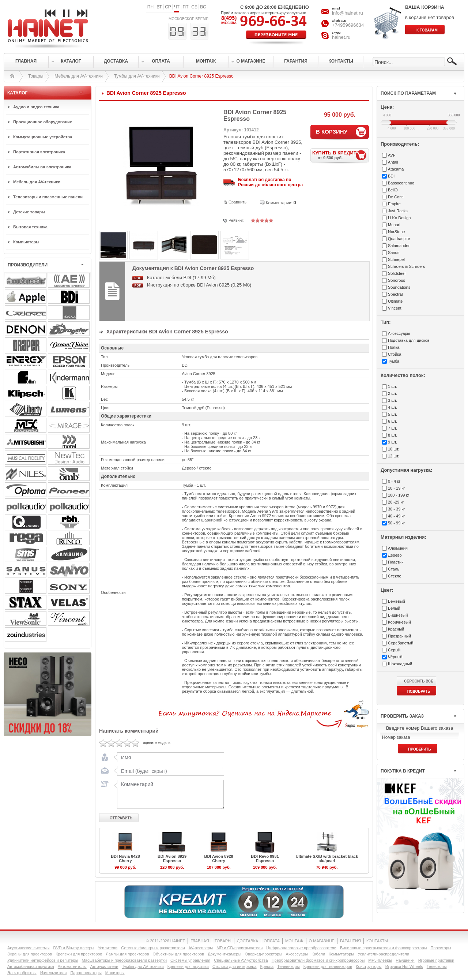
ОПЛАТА (272, 941)
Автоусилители (104, 966)
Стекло (395, 576)
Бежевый (397, 601)
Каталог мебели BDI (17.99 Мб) (181, 278)
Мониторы (115, 973)
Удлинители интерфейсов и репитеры (43, 960)
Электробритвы (22, 973)
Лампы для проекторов (128, 954)
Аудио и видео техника (36, 107)
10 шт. (394, 449)
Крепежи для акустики (188, 966)
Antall (393, 162)
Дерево (395, 555)
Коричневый (399, 622)
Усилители (107, 948)
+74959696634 (348, 25)
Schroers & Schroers (406, 266)
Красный (396, 629)
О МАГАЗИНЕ (322, 941)
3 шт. (392, 400)
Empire (394, 204)
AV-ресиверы (201, 948)
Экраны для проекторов (30, 954)
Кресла (267, 966)
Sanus (394, 253)
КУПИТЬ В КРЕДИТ (341, 155)
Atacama (396, 169)
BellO (393, 190)
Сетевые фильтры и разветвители (153, 948)
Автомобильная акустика (31, 966)
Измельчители (54, 973)
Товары (36, 76)
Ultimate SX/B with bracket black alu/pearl (327, 859)
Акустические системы (28, 948)
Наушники (405, 960)
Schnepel (396, 259)
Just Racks (398, 211)
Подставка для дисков (409, 340)
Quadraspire (399, 239)
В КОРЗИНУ (332, 132)
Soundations (399, 287)
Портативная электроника (39, 152)
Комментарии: (279, 203)
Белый (394, 608)
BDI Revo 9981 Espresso (265, 859)
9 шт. (392, 442)
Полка (394, 347)
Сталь (394, 569)
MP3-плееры (380, 960)
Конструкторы (369, 966)
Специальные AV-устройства (241, 960)
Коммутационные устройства (43, 137)
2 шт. (392, 393)
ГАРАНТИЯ (350, 941)
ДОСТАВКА (248, 941)
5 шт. (392, 414)
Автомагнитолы (72, 966)
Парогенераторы (86, 973)
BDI (391, 176)
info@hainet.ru (348, 13)
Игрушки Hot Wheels (404, 966)
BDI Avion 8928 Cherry (218, 859)
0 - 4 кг (394, 481)
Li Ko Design (399, 218)
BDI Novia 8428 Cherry (125, 859)
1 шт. (392, 386)
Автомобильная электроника (42, 167)
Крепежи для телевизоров (328, 966)
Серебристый (401, 643)
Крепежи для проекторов (79, 954)
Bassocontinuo (401, 183)
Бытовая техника (30, 227)
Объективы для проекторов (179, 954)
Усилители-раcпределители (383, 954)
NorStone (396, 232)
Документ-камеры (224, 954)
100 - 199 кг (399, 495)
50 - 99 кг (396, 523)
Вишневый (398, 615)
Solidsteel (397, 273)
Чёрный (395, 657)
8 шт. (392, 435)
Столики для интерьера (235, 966)
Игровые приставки (436, 960)
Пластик (396, 562)
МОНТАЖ (294, 941)
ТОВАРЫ (223, 941)
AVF (392, 155)
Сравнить (237, 202)
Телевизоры (288, 966)
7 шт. (392, 428)
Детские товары (29, 212)
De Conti (396, 197)
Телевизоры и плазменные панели (48, 197)
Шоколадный (400, 664)
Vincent (395, 308)
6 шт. (392, 421)
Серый (394, 650)
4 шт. (392, 407)
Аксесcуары (399, 333)
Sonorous (397, 280)
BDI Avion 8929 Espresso (172, 859)
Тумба (394, 361)
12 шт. (394, 456)
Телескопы (437, 966)
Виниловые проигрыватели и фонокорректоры (384, 948)
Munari (394, 225)
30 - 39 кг (396, 509)
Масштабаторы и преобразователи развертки (124, 960)
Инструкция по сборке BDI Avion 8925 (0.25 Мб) (199, 285)
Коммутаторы (341, 954)
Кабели (318, 954)
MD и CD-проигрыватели (239, 948)
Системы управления (190, 960)
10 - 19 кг (396, 488)
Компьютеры (26, 242)
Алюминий (398, 548)
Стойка (395, 354)
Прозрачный (399, 636)
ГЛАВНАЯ (200, 941)
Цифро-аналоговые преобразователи (301, 948)
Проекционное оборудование (43, 122)
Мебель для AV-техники (79, 76)
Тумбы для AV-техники (137, 76)
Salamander (399, 246)
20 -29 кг (396, 502)
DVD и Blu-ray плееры (73, 948)
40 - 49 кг (396, 516)
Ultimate (395, 301)
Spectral (395, 294)
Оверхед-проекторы (264, 954)
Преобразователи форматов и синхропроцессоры (318, 960)
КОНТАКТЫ (377, 941)
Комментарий (169, 794)
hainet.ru (341, 37)
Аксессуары (297, 954)
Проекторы (441, 948)
